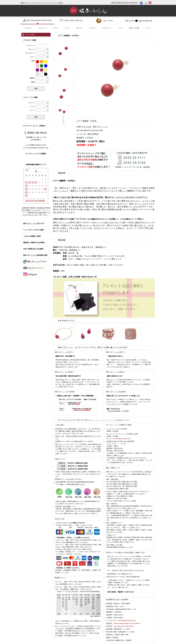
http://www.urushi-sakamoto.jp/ (124, 626)
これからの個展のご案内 (32, 236)
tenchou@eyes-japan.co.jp (122, 439)
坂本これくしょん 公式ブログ (34, 224)
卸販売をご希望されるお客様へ (34, 243)
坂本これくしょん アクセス (35, 262)
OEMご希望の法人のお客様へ (34, 249)
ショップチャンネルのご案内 (34, 230)
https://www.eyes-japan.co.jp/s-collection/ (127, 623)
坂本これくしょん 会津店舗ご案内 (35, 255)
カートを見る (30, 35)
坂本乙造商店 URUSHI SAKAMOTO (125, 3)
